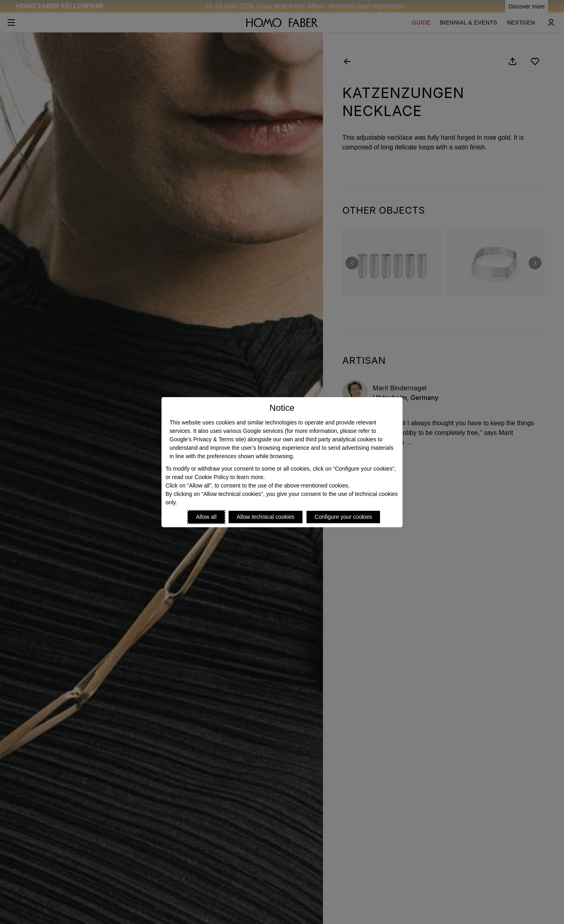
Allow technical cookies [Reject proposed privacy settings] (266, 517)
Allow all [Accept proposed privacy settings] (206, 517)
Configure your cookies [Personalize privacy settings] (343, 517)
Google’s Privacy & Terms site (207, 439)
